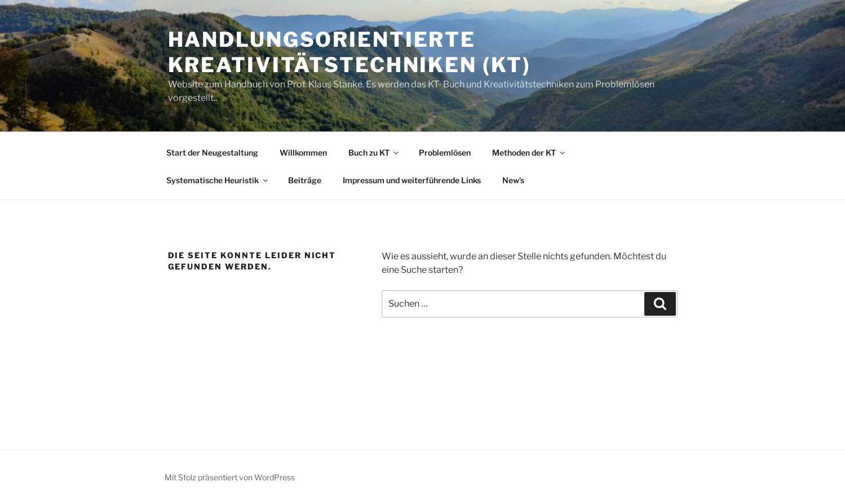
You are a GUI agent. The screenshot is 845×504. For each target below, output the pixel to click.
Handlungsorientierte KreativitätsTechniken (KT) (349, 52)
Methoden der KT (529, 152)
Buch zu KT (374, 152)
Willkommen (303, 152)
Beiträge (305, 180)
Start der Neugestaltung (212, 152)
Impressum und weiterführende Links (412, 180)
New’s (513, 180)
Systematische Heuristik (218, 180)
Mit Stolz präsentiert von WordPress (230, 477)
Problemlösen (445, 152)
